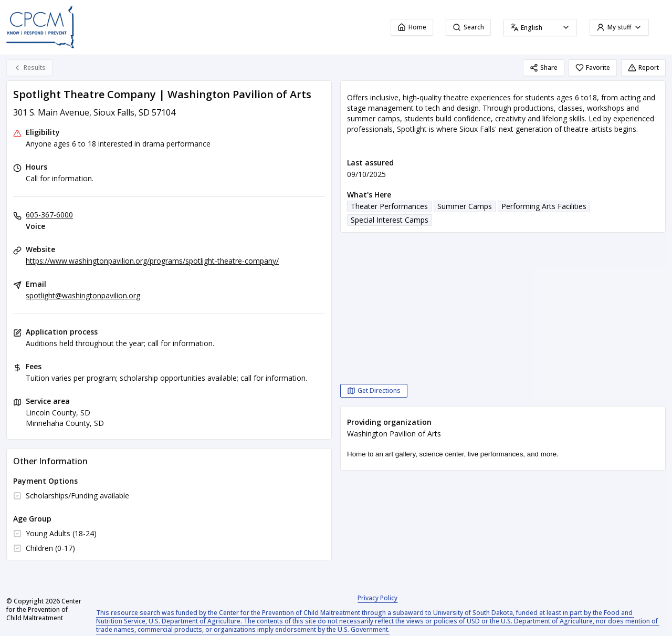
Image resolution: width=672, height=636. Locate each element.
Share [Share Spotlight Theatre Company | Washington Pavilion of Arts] (544, 67)
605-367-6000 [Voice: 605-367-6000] (49, 215)
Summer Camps (465, 206)
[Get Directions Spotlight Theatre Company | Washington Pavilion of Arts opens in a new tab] (374, 391)
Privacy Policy (377, 598)
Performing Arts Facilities (544, 206)
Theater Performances (389, 206)
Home (412, 27)
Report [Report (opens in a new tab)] (643, 67)
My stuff (619, 27)
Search (468, 27)
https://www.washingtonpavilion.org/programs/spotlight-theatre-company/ (152, 261)
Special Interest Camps (390, 220)
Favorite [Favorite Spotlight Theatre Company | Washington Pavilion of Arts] (593, 67)
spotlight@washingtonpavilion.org (83, 295)
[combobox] (540, 28)
